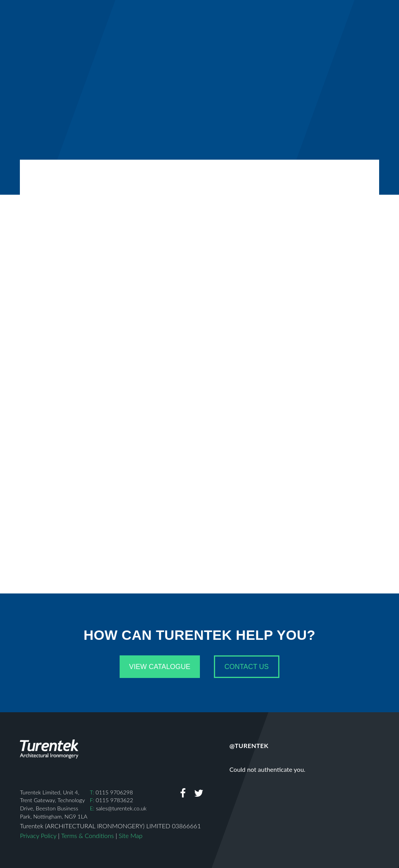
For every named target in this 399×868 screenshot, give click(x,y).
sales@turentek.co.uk (121, 808)
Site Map (131, 835)
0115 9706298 (114, 792)
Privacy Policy (38, 835)
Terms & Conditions (87, 835)
